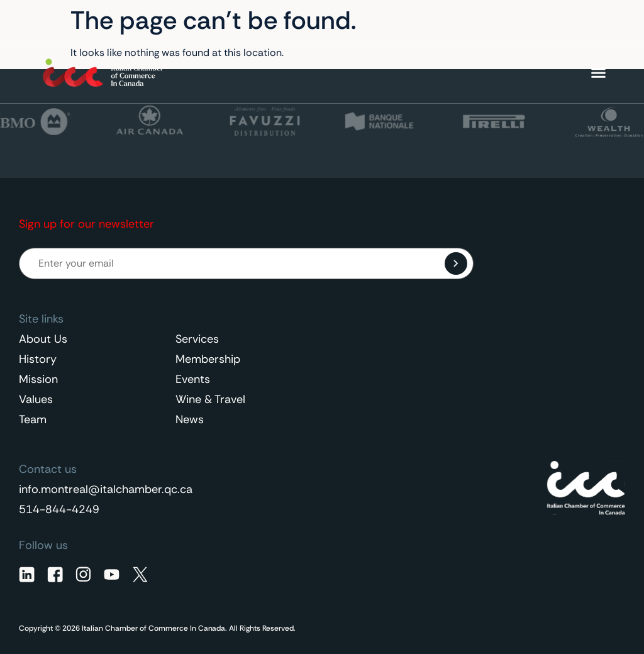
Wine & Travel (210, 399)
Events (193, 379)
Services (197, 339)
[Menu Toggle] (598, 73)
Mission (38, 379)
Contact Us (492, 21)
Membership (208, 359)
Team (33, 419)
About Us (43, 339)
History (38, 359)
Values (36, 399)
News (190, 419)
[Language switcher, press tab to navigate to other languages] (574, 21)
